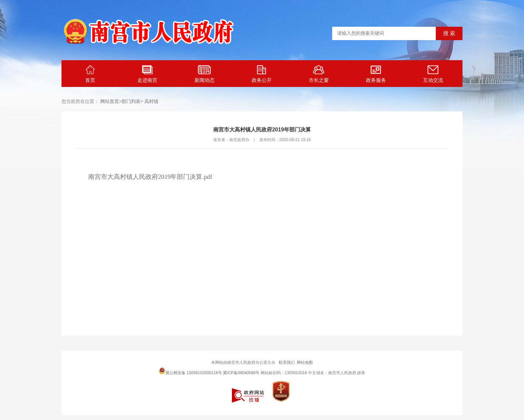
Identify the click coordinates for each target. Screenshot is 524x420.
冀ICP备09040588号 (241, 373)
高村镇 (151, 101)
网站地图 (305, 362)
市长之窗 (319, 74)
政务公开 (262, 74)
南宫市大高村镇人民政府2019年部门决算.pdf (150, 177)
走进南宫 (147, 74)
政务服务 (376, 74)
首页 (90, 74)
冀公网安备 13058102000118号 (190, 371)
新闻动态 (205, 74)
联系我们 (287, 362)
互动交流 (433, 74)
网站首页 (110, 101)
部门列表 (131, 101)
